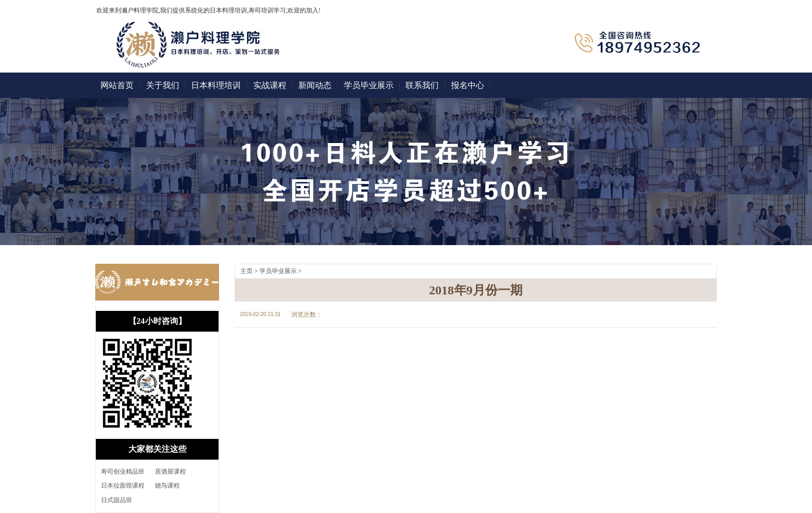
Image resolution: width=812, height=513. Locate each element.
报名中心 (468, 85)
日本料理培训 (216, 85)
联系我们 (422, 85)
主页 (247, 271)
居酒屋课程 (170, 472)
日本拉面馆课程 (123, 486)
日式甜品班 (117, 500)
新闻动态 (315, 85)
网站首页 (117, 85)
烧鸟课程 (167, 486)
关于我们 (163, 85)
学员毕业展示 (369, 85)
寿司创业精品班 (123, 472)
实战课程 (270, 85)
